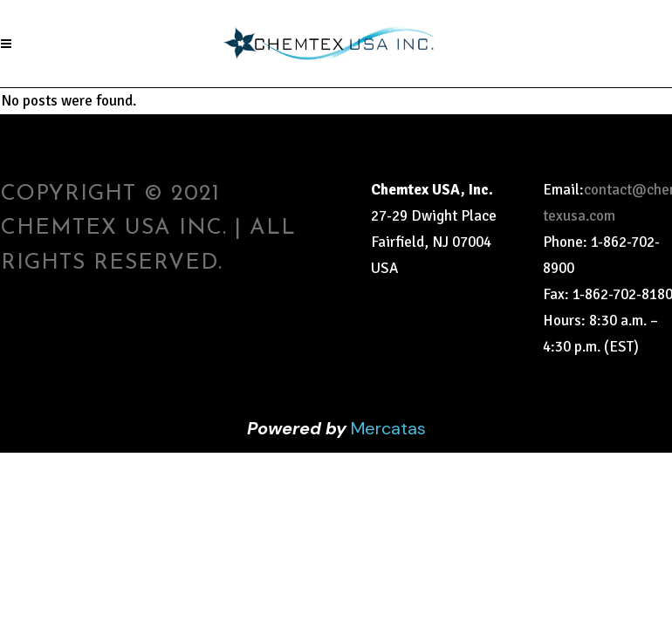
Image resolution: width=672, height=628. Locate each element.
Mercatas (388, 428)
